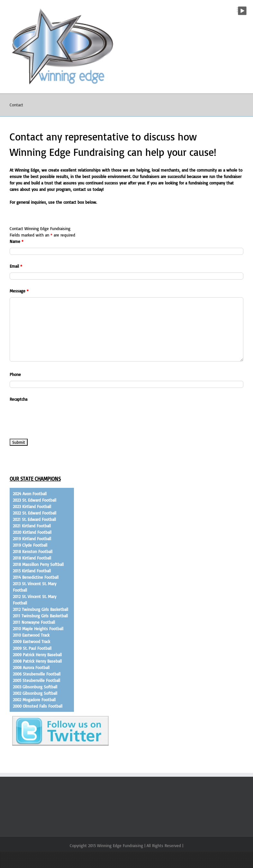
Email (16, 266)
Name (17, 241)
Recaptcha (18, 399)
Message (19, 291)
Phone (15, 374)
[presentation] (59, 418)
